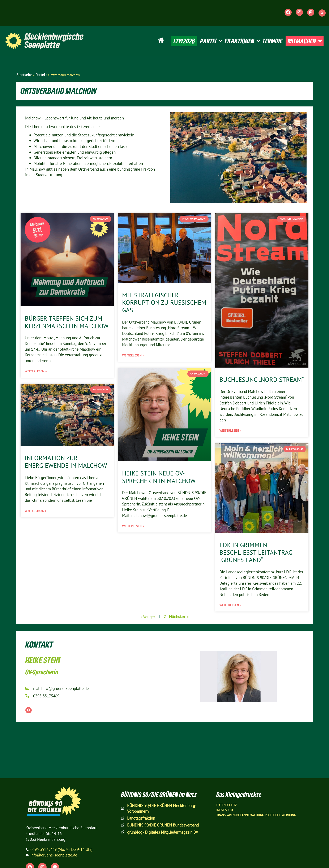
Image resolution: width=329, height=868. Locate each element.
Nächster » (179, 617)
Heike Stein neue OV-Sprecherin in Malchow (159, 477)
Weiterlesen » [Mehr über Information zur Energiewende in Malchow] (36, 511)
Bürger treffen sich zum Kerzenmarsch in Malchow (67, 322)
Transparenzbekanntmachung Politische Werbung (256, 815)
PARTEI (211, 41)
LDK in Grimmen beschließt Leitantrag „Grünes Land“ (256, 552)
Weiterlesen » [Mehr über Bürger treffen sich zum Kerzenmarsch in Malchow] (36, 371)
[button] (322, 13)
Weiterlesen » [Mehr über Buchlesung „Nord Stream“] (230, 431)
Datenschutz (227, 805)
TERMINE (272, 41)
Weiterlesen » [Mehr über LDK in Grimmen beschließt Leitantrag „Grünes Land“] (230, 605)
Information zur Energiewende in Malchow (66, 462)
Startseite (24, 75)
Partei (40, 75)
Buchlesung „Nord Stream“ (262, 380)
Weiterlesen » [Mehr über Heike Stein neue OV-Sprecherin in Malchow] (133, 526)
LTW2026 (184, 41)
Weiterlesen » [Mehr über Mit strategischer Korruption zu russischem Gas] (133, 355)
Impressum (225, 810)
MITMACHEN (305, 41)
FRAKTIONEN (243, 41)
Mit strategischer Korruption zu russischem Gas (164, 303)
